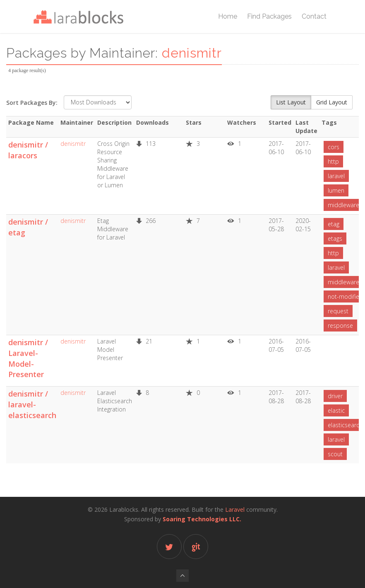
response (340, 325)
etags (335, 238)
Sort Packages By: (32, 103)
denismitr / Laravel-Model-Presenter (28, 358)
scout (335, 454)
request (338, 311)
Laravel (235, 509)
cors (334, 147)
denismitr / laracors (28, 150)
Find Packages (269, 16)
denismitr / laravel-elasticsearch (32, 404)
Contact (314, 16)
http (333, 161)
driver (335, 396)
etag (334, 224)
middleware (343, 205)
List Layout (291, 102)
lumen (336, 190)
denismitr (73, 144)
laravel (336, 176)
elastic (336, 410)
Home (228, 16)
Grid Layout (332, 102)
